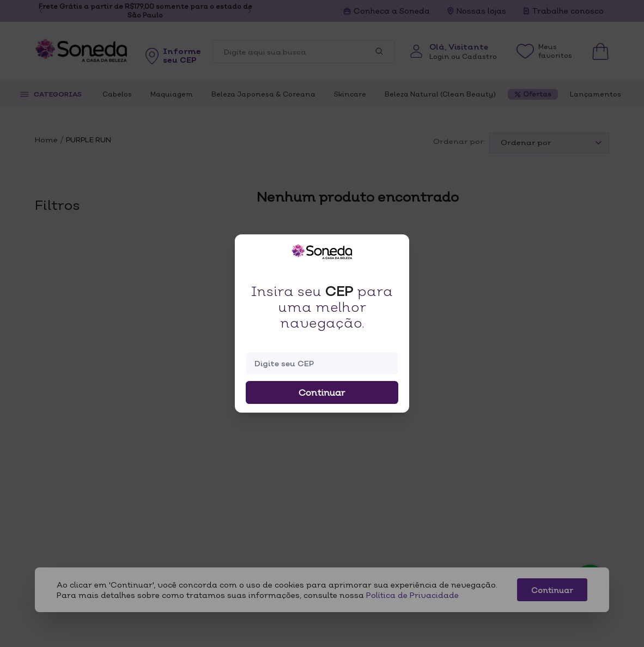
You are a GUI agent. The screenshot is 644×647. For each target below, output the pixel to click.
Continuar (322, 392)
